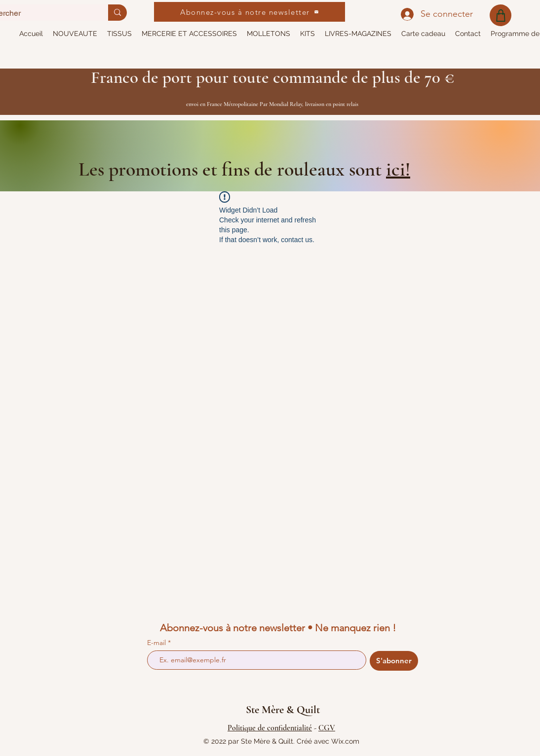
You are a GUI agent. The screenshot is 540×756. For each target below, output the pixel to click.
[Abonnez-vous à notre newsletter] (250, 12)
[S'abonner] (394, 661)
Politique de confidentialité (270, 728)
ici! (398, 169)
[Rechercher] (117, 13)
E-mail (157, 643)
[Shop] (501, 15)
